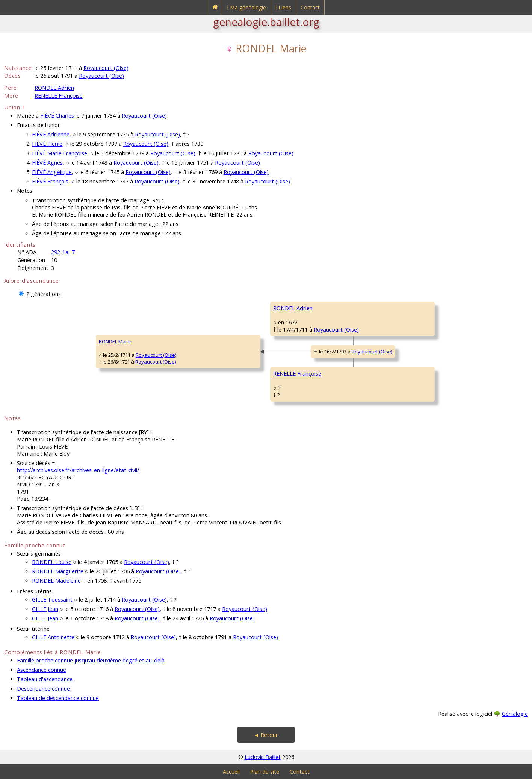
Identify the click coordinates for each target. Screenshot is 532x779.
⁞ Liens (283, 7)
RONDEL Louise (52, 562)
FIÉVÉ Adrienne (51, 134)
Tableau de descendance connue (58, 698)
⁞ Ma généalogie (246, 7)
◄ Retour (266, 735)
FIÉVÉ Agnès (47, 163)
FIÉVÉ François (50, 181)
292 (56, 252)
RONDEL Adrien (54, 88)
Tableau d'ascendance (45, 679)
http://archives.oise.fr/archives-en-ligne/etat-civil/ (78, 470)
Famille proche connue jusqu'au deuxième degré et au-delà (91, 660)
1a (65, 252)
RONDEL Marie (115, 341)
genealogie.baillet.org (266, 22)
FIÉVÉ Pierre (47, 144)
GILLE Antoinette (53, 637)
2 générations (44, 294)
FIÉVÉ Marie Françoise (60, 153)
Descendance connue (43, 689)
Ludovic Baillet (263, 757)
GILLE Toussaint (52, 599)
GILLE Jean (45, 609)
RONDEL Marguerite (58, 571)
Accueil (231, 772)
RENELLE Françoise (59, 96)
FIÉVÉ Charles (57, 116)
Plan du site (265, 772)
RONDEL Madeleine (56, 581)
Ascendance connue (42, 670)
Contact (310, 7)
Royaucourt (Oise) (106, 68)
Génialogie (515, 714)
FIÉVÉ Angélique (52, 172)
